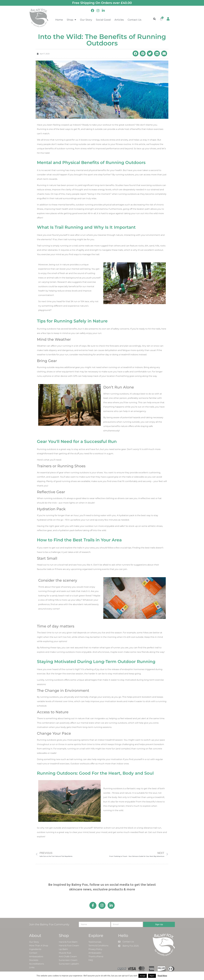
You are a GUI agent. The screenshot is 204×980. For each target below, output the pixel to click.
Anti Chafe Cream (68, 956)
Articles (119, 20)
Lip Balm (63, 949)
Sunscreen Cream (68, 960)
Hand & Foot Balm (68, 942)
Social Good (103, 20)
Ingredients (35, 949)
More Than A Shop (39, 946)
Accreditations (37, 964)
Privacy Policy (95, 949)
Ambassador (95, 953)
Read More (162, 976)
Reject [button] (152, 976)
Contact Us (134, 20)
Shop (71, 20)
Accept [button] (143, 976)
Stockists (34, 960)
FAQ (91, 960)
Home (59, 20)
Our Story (86, 20)
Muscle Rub (65, 953)
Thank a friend (96, 956)
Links (32, 967)
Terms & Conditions (98, 946)
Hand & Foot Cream (69, 946)
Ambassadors (36, 956)
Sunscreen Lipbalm (69, 964)
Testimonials (95, 942)
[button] (154, 19)
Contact (33, 953)
